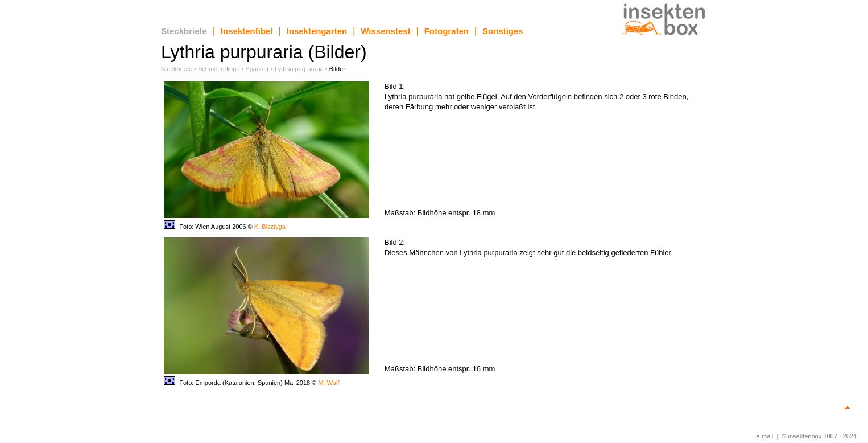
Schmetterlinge (219, 69)
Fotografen (447, 31)
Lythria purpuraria (299, 69)
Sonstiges (503, 31)
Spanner (257, 69)
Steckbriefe (184, 31)
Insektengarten (317, 31)
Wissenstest (385, 31)
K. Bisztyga (270, 227)
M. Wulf (328, 383)
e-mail (764, 436)
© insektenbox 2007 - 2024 (819, 436)
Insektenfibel (247, 31)
